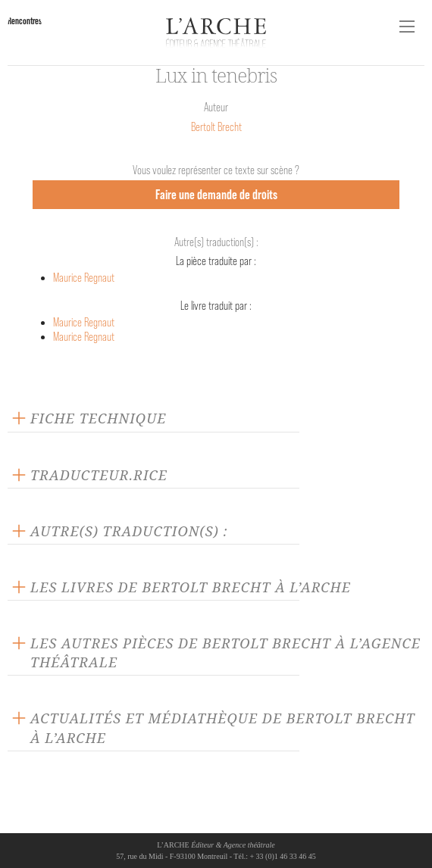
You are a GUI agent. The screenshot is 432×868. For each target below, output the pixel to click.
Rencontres (25, 21)
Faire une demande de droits (216, 194)
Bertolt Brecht (216, 127)
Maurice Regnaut (84, 278)
